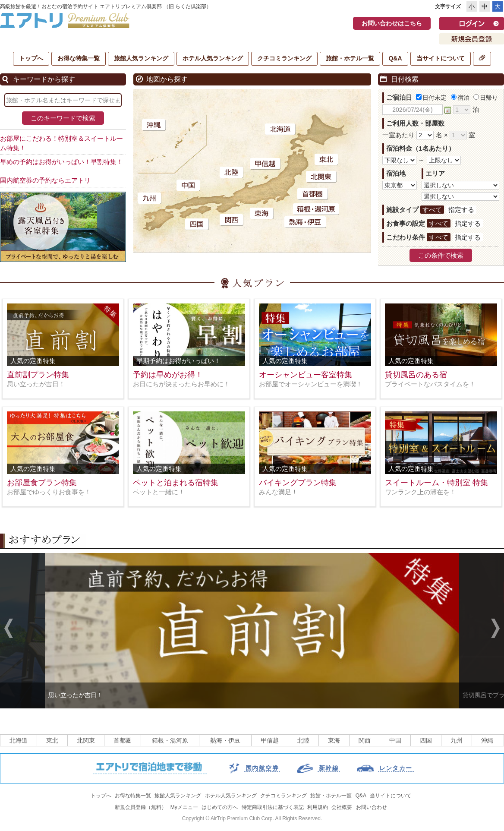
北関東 (86, 740)
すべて (432, 210)
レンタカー (396, 768)
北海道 (19, 740)
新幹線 (329, 768)
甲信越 (270, 740)
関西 (365, 740)
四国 (426, 740)
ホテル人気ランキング (213, 58)
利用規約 (318, 807)
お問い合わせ (372, 807)
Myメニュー (184, 807)
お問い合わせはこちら (392, 23)
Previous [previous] (9, 629)
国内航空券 (262, 768)
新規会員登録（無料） (141, 807)
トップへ (31, 58)
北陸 (303, 740)
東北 (52, 740)
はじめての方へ (220, 807)
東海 (334, 740)
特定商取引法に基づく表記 (273, 807)
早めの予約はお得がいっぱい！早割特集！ (61, 162)
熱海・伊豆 (225, 740)
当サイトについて (441, 58)
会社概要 (342, 807)
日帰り (486, 98)
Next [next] (495, 629)
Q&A (395, 58)
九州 (457, 740)
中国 (395, 740)
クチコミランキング (284, 58)
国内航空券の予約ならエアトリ (45, 180)
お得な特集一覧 (79, 58)
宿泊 (460, 98)
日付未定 (431, 98)
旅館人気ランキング (141, 58)
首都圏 (123, 740)
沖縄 (487, 740)
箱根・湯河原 (170, 740)
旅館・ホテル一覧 (350, 58)
